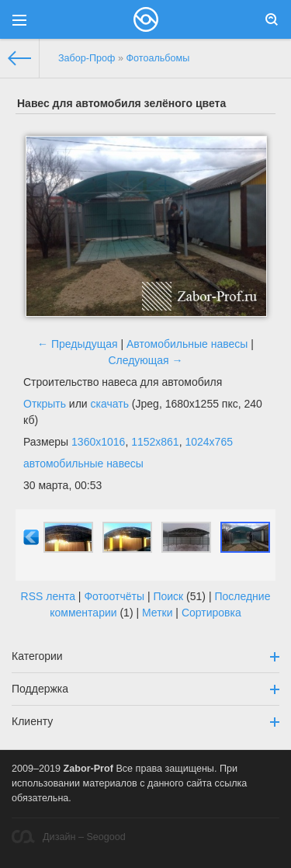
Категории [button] (145, 656)
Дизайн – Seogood (69, 837)
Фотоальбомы (158, 58)
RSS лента (48, 596)
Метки (158, 613)
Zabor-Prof (88, 769)
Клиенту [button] (145, 721)
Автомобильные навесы (187, 344)
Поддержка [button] (145, 689)
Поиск (168, 596)
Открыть (45, 404)
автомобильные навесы (83, 464)
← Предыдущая (78, 344)
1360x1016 (98, 442)
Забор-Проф (87, 58)
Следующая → (145, 360)
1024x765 (209, 442)
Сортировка (211, 613)
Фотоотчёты (114, 596)
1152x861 (155, 442)
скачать (110, 404)
